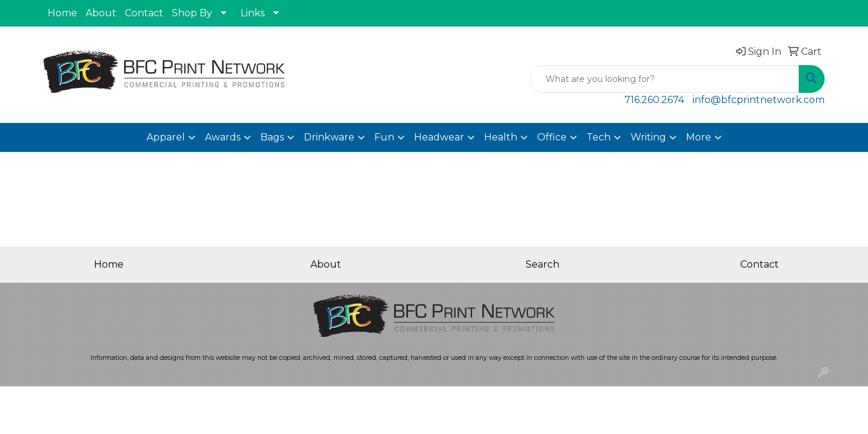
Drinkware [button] (329, 137)
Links (253, 13)
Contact (144, 13)
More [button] (699, 137)
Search (542, 264)
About (101, 13)
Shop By (192, 13)
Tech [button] (599, 137)
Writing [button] (648, 137)
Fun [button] (384, 137)
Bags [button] (272, 137)
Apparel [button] (166, 137)
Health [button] (501, 137)
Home (62, 13)
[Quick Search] (665, 79)
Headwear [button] (439, 137)
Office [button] (552, 137)
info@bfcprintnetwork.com (759, 100)
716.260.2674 (654, 100)
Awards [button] (223, 137)
